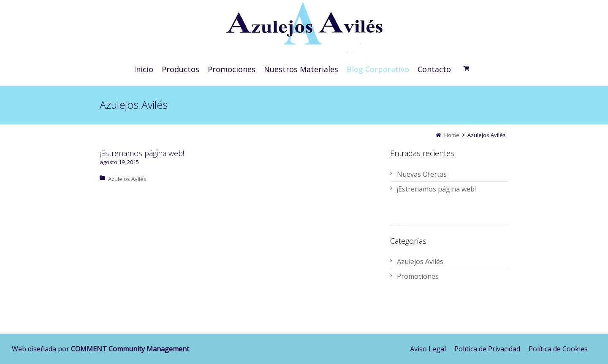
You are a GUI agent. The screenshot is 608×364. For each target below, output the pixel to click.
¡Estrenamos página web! (142, 153)
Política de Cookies (558, 349)
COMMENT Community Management (130, 349)
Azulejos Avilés (127, 179)
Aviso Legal (428, 349)
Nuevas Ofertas (422, 174)
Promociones (418, 276)
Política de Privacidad (487, 349)
